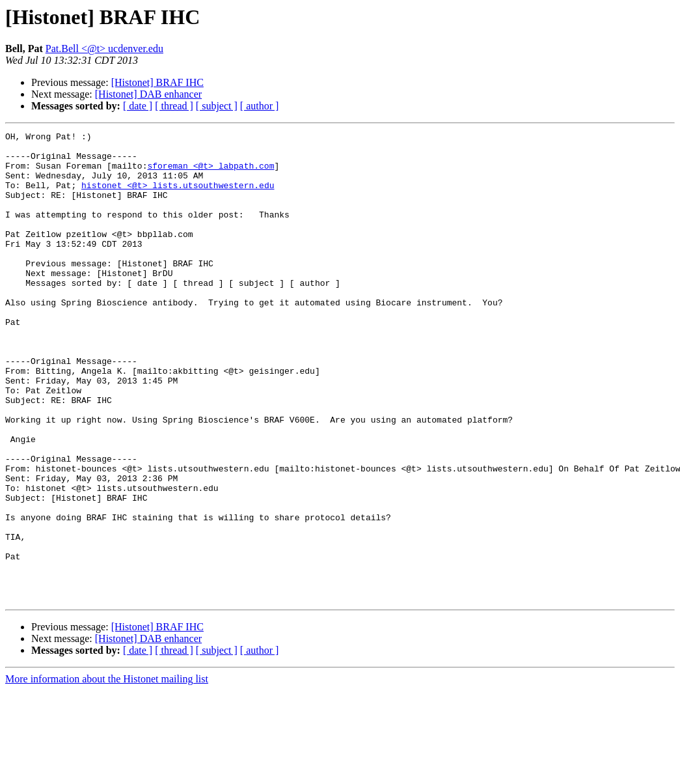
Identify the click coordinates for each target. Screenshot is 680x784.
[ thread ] (174, 106)
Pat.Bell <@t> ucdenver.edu (104, 49)
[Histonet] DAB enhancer (148, 94)
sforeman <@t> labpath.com (211, 173)
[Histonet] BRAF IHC (157, 82)
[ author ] (260, 106)
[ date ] (138, 106)
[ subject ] (217, 106)
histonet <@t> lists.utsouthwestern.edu (178, 197)
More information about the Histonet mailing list (107, 773)
